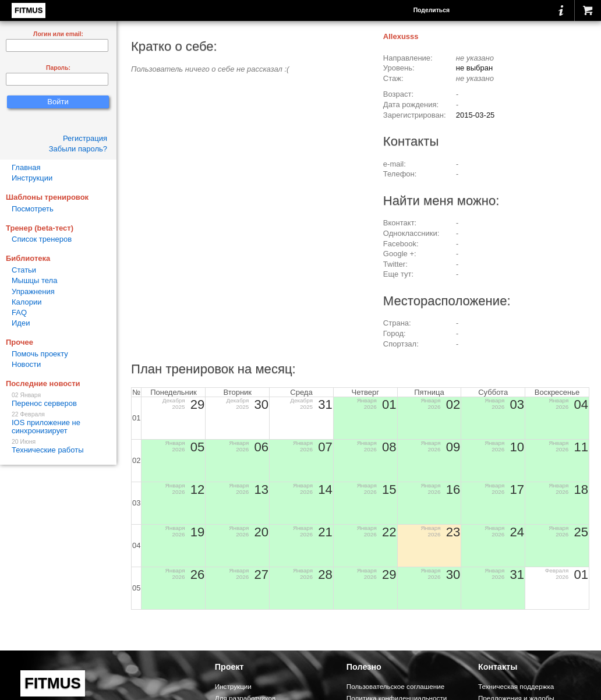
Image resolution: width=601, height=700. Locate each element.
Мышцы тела (34, 280)
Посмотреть (33, 209)
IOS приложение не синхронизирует (58, 423)
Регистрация (85, 138)
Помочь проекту (40, 354)
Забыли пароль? (78, 149)
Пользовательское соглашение (395, 686)
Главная (26, 167)
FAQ (19, 312)
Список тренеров (42, 239)
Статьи (24, 270)
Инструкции (32, 178)
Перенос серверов (58, 400)
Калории (27, 302)
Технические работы (58, 446)
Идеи (21, 323)
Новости (26, 364)
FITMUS (29, 10)
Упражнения (33, 291)
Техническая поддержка (516, 686)
